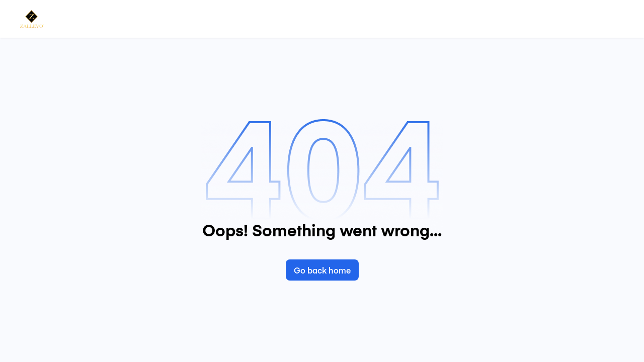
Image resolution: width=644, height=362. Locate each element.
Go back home (322, 270)
